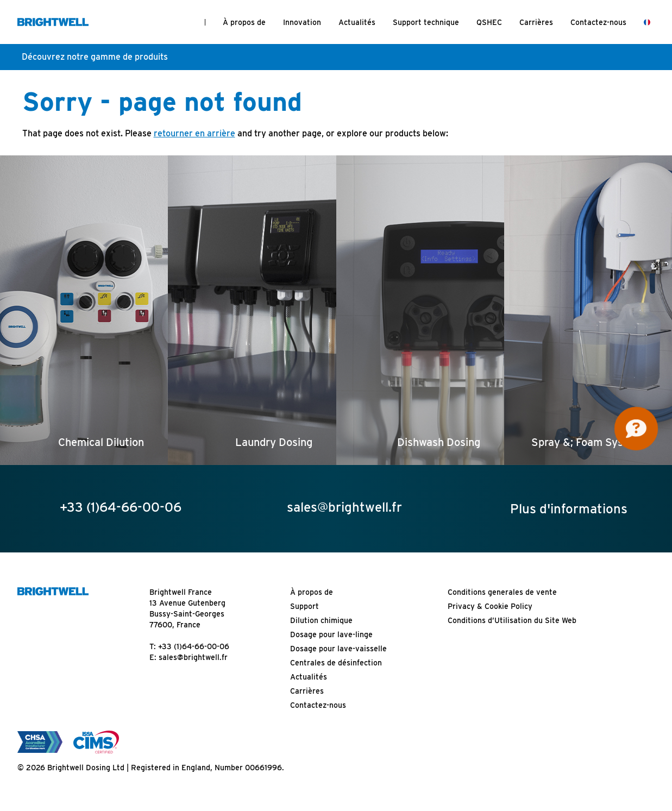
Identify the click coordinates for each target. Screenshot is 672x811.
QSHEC (489, 22)
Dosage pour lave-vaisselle (338, 649)
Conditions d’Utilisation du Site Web (512, 620)
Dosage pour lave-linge (331, 634)
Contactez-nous (598, 22)
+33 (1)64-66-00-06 (194, 646)
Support (304, 606)
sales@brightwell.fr (193, 657)
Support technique (426, 22)
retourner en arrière (194, 133)
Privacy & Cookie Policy (490, 606)
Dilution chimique (321, 620)
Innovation (302, 22)
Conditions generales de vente (502, 592)
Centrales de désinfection (336, 663)
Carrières (536, 22)
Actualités (357, 22)
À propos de (244, 22)
